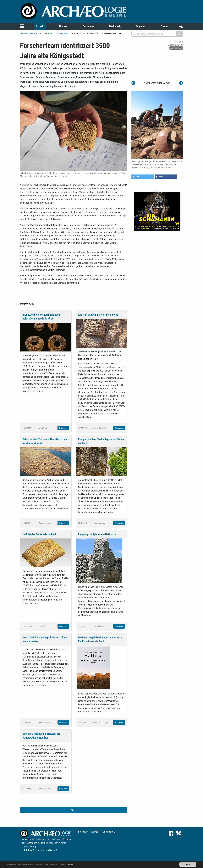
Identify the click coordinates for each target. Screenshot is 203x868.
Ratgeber (140, 26)
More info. (73, 864)
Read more (63, 428)
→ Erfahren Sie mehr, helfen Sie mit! (39, 850)
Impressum (82, 832)
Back (74, 810)
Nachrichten (62, 33)
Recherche (88, 26)
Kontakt (95, 832)
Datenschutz (109, 832)
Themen (63, 26)
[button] (143, 177)
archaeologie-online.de (31, 33)
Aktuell (40, 26)
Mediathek (115, 26)
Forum (164, 26)
